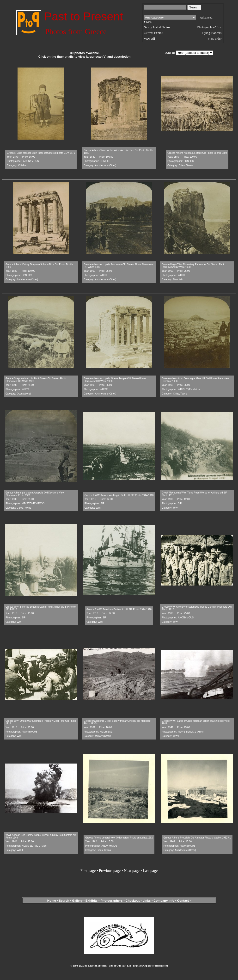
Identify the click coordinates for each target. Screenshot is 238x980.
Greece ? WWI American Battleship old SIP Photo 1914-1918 (119, 609)
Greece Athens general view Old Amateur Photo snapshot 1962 (119, 838)
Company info (164, 901)
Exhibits (92, 901)
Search (64, 901)
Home (52, 901)
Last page (150, 871)
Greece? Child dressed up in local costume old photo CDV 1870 (41, 153)
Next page (132, 871)
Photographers (111, 901)
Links (146, 901)
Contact (183, 901)
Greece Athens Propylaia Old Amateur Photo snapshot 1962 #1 (197, 838)
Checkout (132, 901)
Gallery (77, 901)
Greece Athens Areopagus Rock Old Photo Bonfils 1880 (197, 153)
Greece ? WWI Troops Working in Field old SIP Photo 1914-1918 (119, 495)
